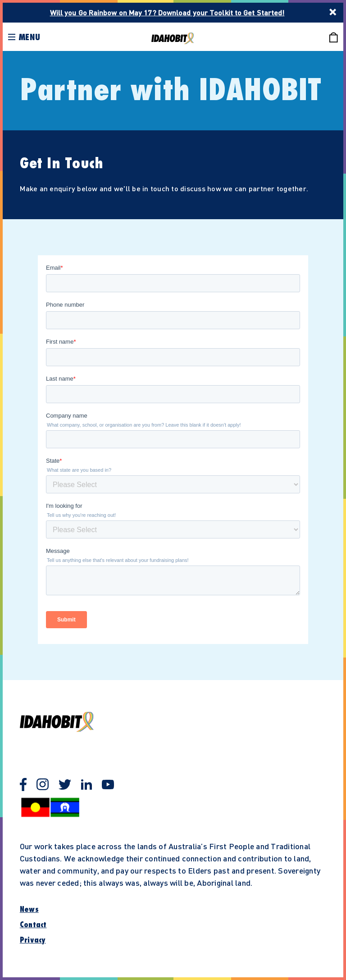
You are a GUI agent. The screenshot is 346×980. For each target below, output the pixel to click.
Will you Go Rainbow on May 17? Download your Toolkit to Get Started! (167, 12)
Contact (33, 925)
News (29, 910)
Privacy (33, 940)
